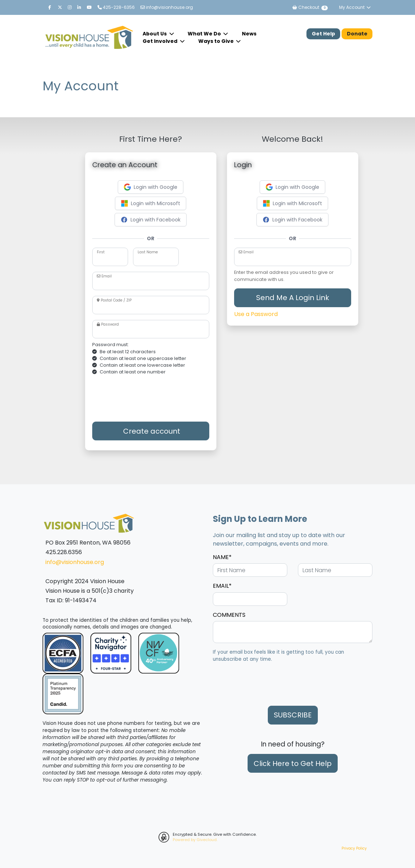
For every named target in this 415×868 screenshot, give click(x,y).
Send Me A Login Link (293, 298)
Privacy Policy (354, 848)
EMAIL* (222, 586)
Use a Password (256, 314)
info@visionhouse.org (167, 7)
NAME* (222, 557)
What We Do (205, 34)
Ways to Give (217, 41)
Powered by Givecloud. (195, 840)
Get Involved (161, 41)
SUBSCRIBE (293, 715)
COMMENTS (229, 615)
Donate (357, 34)
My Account (355, 7)
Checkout (310, 7)
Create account (151, 431)
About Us (155, 34)
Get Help (323, 34)
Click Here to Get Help (293, 763)
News (249, 34)
